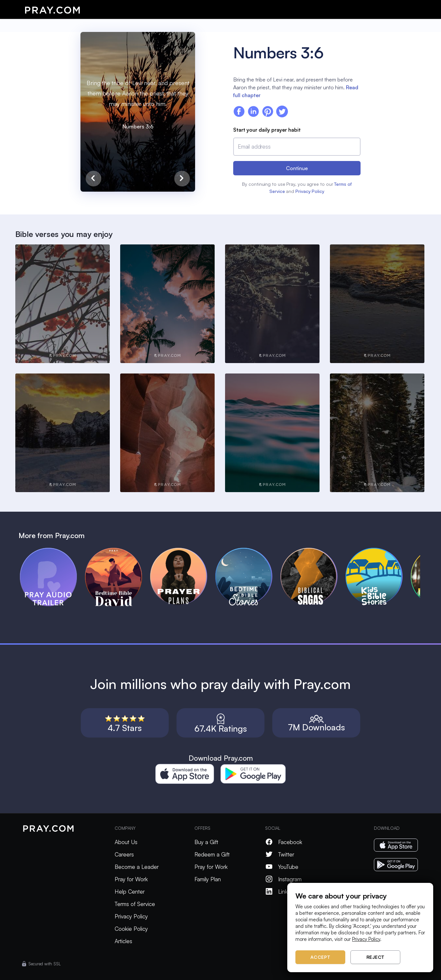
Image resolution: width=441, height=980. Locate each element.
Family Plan (208, 879)
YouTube (282, 867)
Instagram (283, 879)
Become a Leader (137, 867)
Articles (123, 941)
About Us (126, 842)
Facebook (284, 842)
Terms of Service (135, 904)
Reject (376, 957)
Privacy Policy (310, 191)
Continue (297, 168)
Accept (320, 957)
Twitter (280, 854)
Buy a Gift (206, 842)
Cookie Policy (131, 929)
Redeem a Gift (212, 854)
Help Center (130, 892)
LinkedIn (282, 892)
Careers (124, 854)
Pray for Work (131, 879)
